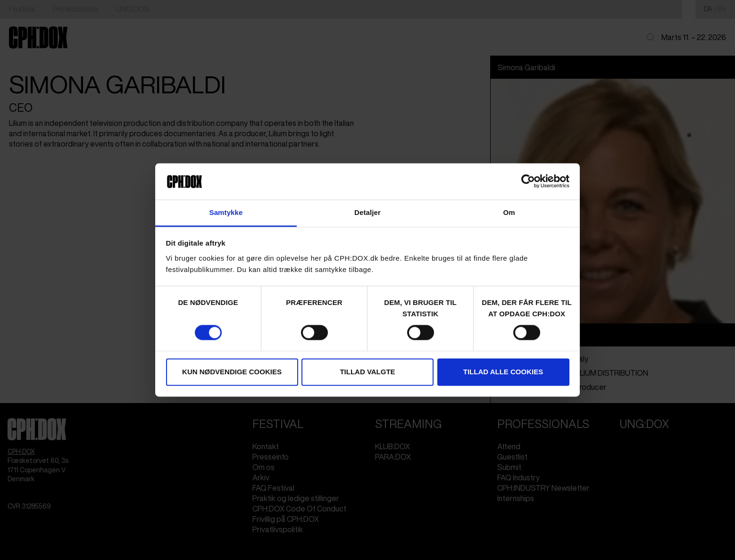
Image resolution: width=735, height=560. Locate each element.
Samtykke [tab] (226, 212)
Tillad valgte (367, 372)
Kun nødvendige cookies (232, 372)
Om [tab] (509, 212)
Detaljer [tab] (367, 212)
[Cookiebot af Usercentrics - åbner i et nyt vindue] (528, 181)
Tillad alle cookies (503, 372)
